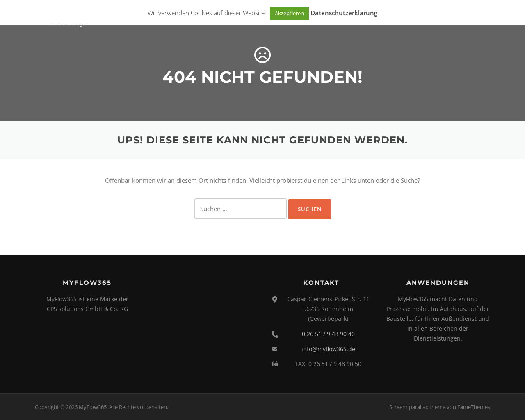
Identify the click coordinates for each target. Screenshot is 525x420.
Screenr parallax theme (417, 407)
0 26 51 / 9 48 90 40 (328, 334)
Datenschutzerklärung (344, 13)
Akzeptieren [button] (289, 13)
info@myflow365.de (328, 349)
